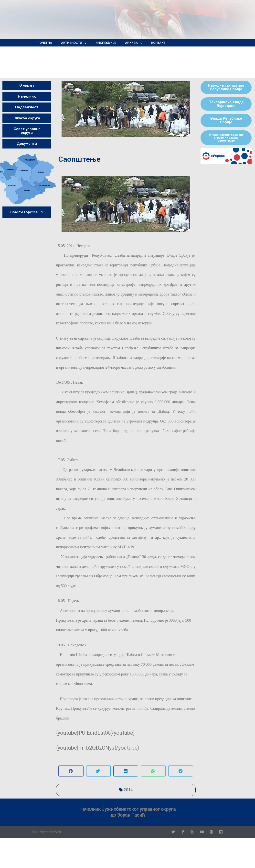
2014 (128, 790)
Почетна (45, 43)
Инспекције (106, 43)
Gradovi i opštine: (27, 212)
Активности (74, 43)
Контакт (158, 43)
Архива (134, 43)
